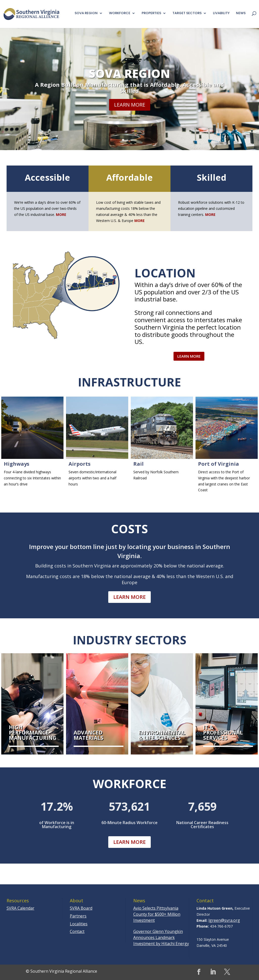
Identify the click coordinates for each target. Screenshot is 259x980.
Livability (221, 13)
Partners (78, 916)
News (241, 13)
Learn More (130, 108)
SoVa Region (129, 77)
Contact (77, 931)
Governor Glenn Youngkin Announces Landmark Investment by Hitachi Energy (161, 937)
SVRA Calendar (20, 908)
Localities (79, 924)
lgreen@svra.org (224, 920)
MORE (139, 221)
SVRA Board (81, 908)
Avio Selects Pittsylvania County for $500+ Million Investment (157, 914)
